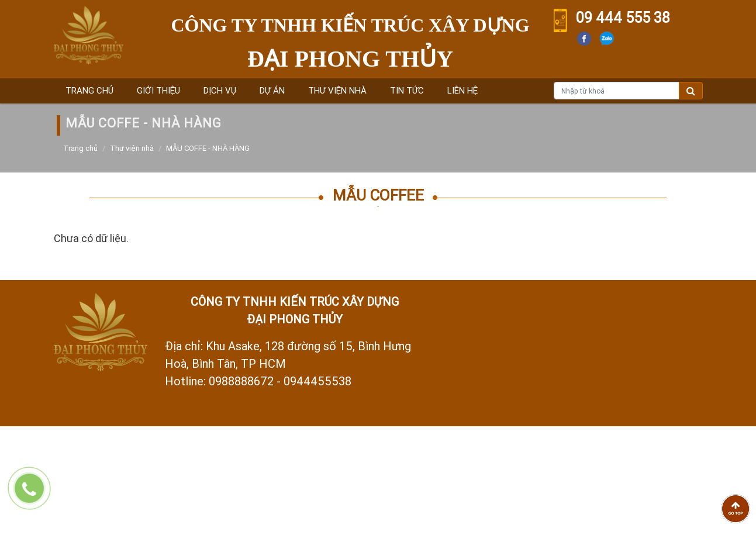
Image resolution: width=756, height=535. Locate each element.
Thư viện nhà (337, 90)
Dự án (272, 90)
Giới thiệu (158, 90)
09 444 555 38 (623, 18)
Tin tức (407, 90)
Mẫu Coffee (378, 195)
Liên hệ (462, 90)
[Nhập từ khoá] (617, 91)
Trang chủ (89, 90)
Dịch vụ (220, 90)
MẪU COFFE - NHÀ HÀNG (208, 148)
